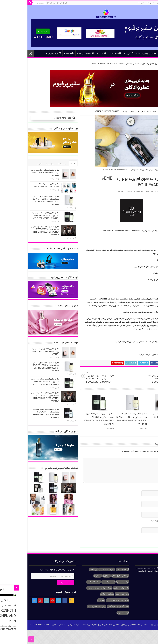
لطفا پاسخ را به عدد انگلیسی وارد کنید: (139, 521)
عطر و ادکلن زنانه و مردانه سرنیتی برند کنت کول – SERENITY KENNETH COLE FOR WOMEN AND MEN (20, 413)
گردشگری (90, 53)
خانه (152, 53)
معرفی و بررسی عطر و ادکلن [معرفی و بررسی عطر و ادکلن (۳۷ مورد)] (91, 600)
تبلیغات (114, 3)
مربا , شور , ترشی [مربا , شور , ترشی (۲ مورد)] (95, 594)
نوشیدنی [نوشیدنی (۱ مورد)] (74, 600)
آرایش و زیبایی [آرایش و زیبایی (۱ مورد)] (96, 569)
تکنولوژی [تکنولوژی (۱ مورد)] (80, 576)
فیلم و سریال (28, 53)
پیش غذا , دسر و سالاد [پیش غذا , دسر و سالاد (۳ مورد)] (70, 606)
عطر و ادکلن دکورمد (108, 342)
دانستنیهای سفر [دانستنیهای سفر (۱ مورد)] (82, 582)
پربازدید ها (35, 164)
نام (152, 488)
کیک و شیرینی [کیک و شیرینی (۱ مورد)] (96, 613)
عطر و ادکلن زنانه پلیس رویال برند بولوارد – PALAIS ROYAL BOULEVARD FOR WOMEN (134, 377)
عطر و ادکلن (135, 3)
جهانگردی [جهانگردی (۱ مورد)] (71, 576)
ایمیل (151, 499)
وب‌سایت (150, 510)
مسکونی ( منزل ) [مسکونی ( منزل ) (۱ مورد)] (80, 594)
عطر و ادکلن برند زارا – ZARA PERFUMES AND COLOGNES (20, 185)
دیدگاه (151, 456)
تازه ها (46, 164)
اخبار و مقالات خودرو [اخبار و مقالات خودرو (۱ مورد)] (80, 569)
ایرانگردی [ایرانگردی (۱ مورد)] (67, 569)
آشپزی (103, 53)
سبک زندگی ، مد (60, 53)
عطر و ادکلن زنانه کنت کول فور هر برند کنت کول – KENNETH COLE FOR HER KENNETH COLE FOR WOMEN (105, 419)
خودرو (43, 53)
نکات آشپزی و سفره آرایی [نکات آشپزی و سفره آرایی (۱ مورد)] (91, 606)
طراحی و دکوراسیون (121, 53)
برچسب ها (23, 164)
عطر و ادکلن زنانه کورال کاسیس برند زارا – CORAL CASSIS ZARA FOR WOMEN (99, 63)
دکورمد (126, 355)
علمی (76, 53)
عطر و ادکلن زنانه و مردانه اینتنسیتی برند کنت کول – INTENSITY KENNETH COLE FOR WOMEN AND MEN (19, 231)
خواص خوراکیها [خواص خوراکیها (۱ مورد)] (96, 582)
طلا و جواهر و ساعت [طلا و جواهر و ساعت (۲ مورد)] (94, 588)
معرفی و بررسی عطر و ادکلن (138, 111)
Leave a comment (106, 192)
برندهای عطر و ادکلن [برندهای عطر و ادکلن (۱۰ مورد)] (94, 576)
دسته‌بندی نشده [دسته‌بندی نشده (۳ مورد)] (67, 582)
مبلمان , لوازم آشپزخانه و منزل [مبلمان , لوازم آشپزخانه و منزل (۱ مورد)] (73, 588)
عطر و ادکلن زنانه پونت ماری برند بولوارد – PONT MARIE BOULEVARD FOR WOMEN (75, 377)
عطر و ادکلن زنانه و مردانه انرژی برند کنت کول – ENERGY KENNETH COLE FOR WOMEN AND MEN (72, 419)
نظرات (13, 164)
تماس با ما (124, 3)
